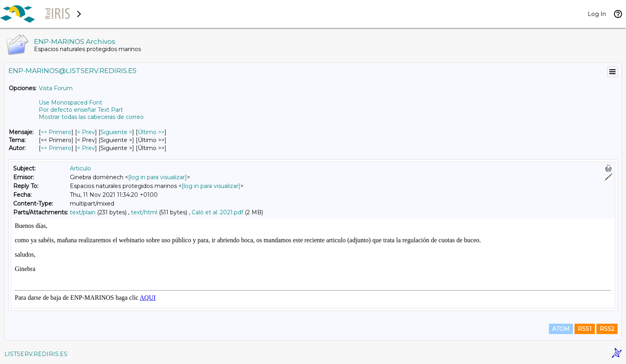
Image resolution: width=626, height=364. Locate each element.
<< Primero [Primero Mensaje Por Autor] (56, 148)
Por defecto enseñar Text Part (81, 110)
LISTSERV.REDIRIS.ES (36, 354)
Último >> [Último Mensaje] (151, 132)
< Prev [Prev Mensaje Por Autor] (86, 148)
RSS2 (607, 329)
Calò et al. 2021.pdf (217, 212)
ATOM (561, 329)
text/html (144, 212)
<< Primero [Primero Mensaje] (56, 132)
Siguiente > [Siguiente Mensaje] (116, 132)
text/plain (83, 212)
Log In (597, 14)
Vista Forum (56, 88)
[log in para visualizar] (157, 177)
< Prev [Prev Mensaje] (86, 132)
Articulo (80, 168)
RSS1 (585, 329)
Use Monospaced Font (70, 103)
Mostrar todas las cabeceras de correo (91, 117)
